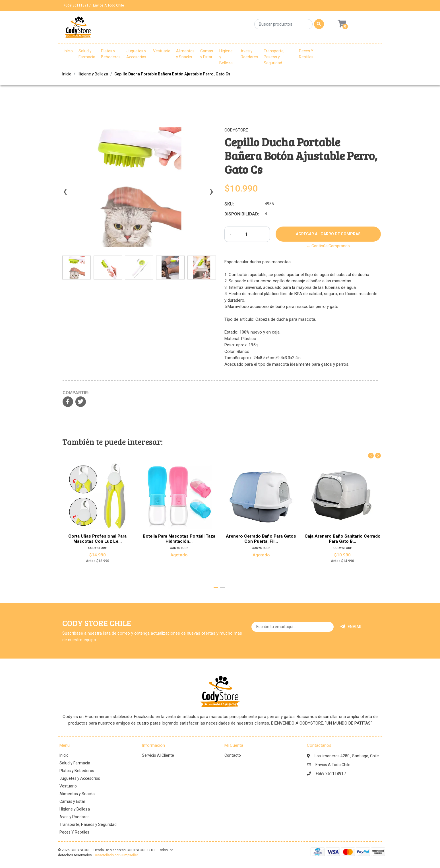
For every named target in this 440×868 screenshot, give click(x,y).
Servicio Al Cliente (158, 755)
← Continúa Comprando (328, 246)
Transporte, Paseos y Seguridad (274, 57)
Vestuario (162, 51)
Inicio (68, 51)
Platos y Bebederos (111, 54)
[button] (216, 587)
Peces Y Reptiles (306, 54)
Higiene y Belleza (226, 57)
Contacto (233, 755)
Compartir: (76, 393)
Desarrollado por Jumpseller (116, 855)
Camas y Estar (207, 54)
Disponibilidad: (242, 214)
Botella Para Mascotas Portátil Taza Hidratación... (179, 539)
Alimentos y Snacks (185, 54)
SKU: (229, 204)
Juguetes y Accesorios (136, 54)
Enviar (351, 627)
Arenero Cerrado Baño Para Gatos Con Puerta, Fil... (261, 539)
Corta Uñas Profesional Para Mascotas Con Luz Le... (97, 539)
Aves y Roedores (249, 54)
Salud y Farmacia (87, 54)
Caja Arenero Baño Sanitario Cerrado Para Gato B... (343, 539)
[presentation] (65, 194)
